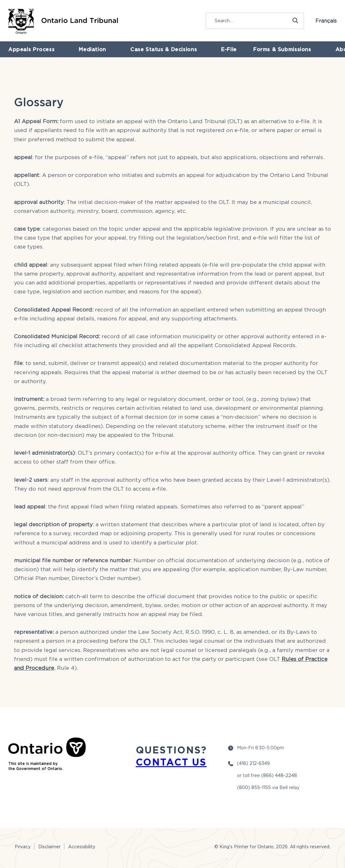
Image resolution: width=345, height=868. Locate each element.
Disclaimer (49, 847)
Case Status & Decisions (128, 52)
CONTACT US (171, 762)
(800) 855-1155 (254, 787)
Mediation (73, 52)
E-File (178, 52)
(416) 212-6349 (253, 763)
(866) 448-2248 (279, 775)
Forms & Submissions (224, 52)
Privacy (23, 847)
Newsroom (325, 52)
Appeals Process (27, 52)
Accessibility (82, 847)
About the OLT (281, 52)
